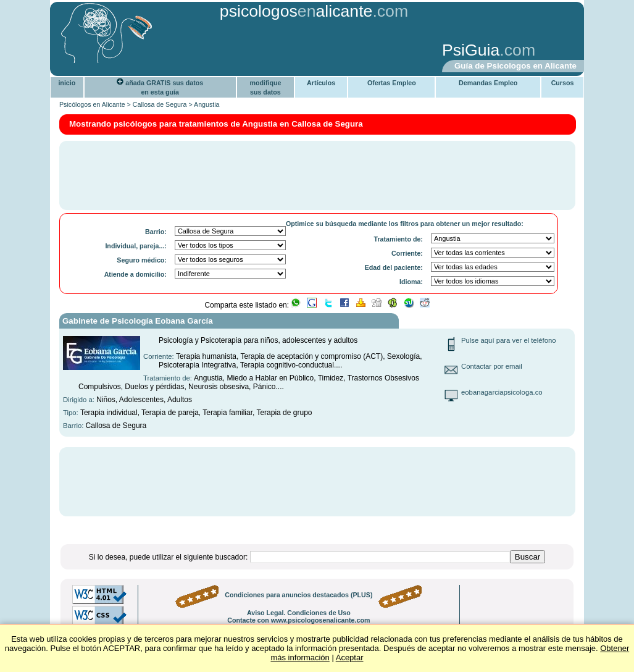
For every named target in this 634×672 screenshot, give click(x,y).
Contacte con (298, 620)
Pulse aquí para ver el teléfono (509, 340)
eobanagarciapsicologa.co (502, 392)
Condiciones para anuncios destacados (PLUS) (298, 595)
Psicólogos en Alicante (92, 104)
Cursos (563, 83)
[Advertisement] (246, 51)
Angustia (206, 104)
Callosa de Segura (160, 104)
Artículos (321, 83)
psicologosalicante (296, 11)
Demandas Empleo (488, 83)
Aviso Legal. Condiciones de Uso (299, 613)
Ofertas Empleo (392, 83)
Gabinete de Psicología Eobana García (138, 321)
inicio (67, 83)
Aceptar (350, 657)
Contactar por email (492, 366)
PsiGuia (471, 50)
